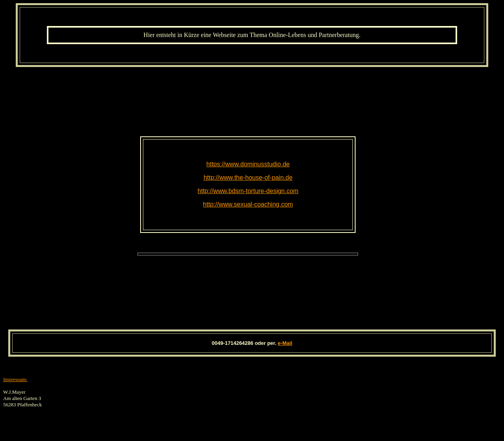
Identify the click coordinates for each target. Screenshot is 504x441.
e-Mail (285, 343)
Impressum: (15, 379)
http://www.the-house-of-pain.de (248, 178)
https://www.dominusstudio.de (248, 164)
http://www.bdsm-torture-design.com (248, 191)
